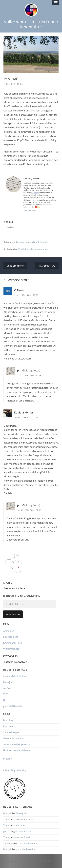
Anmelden (9, 631)
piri (19, 371)
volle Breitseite (15, 266)
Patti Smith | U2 (47, 266)
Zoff (5, 694)
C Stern (19, 290)
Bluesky (8, 759)
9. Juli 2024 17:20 (13, 84)
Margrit (7, 813)
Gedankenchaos (24, 242)
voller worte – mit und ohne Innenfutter (32, 861)
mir (35, 195)
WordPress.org (11, 649)
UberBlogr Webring (16, 770)
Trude (6, 819)
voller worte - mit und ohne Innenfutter (31, 24)
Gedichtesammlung (14, 738)
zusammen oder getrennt (17, 744)
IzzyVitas (8, 720)
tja (5, 700)
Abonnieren (13, 614)
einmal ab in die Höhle (15, 676)
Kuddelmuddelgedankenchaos (34, 249)
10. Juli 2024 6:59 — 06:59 (26, 417)
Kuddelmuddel (41, 242)
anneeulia (8, 843)
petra (6, 831)
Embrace (8, 726)
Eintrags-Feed (11, 637)
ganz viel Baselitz (13, 706)
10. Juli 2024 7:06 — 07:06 (29, 510)
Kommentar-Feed (13, 643)
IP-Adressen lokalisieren (16, 750)
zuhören (8, 688)
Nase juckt (9, 682)
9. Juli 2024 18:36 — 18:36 (26, 295)
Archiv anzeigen (30, 210)
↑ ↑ (57, 861)
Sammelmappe (11, 732)
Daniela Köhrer (24, 413)
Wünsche (35, 193)
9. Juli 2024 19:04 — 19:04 (29, 375)
